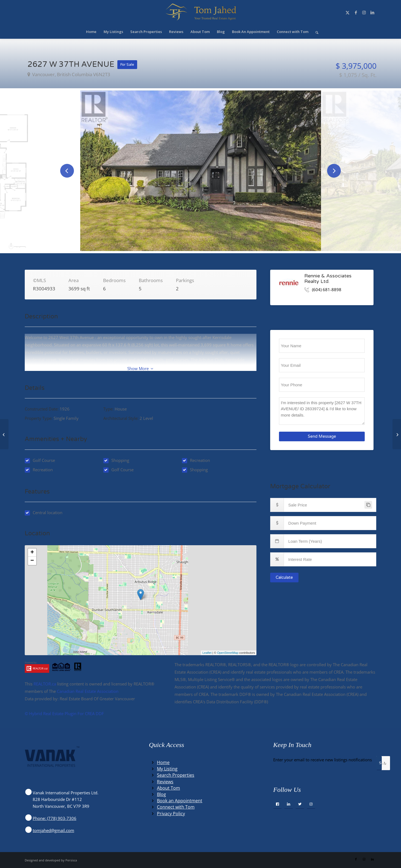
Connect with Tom (176, 807)
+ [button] (32, 553)
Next (334, 171)
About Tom (168, 788)
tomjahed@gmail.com (53, 830)
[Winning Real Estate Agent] (200, 12)
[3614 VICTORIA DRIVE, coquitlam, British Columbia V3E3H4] (4, 434)
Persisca (71, 860)
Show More (140, 368)
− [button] (32, 561)
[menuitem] (91, 32)
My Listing (167, 769)
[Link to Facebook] (356, 12)
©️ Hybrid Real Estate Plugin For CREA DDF (64, 713)
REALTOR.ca (45, 684)
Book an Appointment (180, 801)
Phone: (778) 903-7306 (55, 818)
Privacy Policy (171, 814)
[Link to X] (348, 12)
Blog (161, 794)
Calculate (284, 577)
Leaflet (207, 653)
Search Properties (176, 775)
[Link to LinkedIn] (372, 12)
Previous (67, 171)
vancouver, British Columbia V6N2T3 (71, 74)
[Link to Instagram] (364, 12)
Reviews (165, 782)
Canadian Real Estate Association (88, 691)
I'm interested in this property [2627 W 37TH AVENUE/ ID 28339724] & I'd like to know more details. (322, 411)
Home (163, 762)
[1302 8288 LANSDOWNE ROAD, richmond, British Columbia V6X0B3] (397, 434)
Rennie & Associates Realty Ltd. (328, 279)
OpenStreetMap (228, 653)
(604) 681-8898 (327, 290)
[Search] (315, 32)
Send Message (322, 436)
